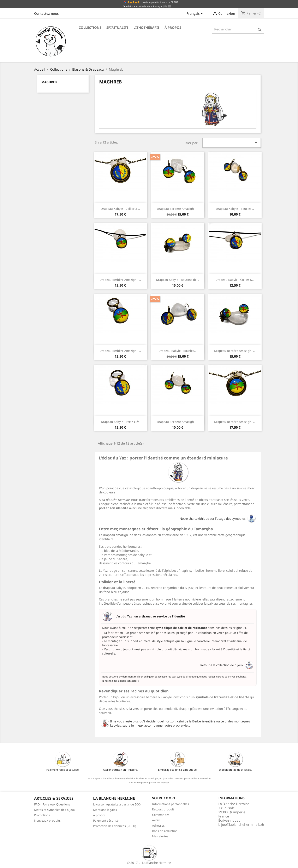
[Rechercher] (238, 29)
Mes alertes (160, 836)
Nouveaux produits (47, 820)
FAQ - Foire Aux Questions (52, 804)
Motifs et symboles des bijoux (55, 810)
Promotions (42, 815)
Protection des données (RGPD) (115, 826)
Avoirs (156, 820)
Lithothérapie (147, 28)
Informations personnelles (171, 804)
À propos (173, 28)
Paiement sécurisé (106, 820)
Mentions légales (105, 810)
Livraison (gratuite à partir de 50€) (117, 804)
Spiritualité (117, 28)
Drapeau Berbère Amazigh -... (178, 209)
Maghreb (49, 82)
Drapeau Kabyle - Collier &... (120, 209)
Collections (90, 28)
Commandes (161, 815)
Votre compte (165, 798)
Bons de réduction (165, 831)
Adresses (158, 825)
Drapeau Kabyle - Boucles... (235, 209)
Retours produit (163, 809)
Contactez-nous (46, 13)
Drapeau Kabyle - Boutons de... (178, 280)
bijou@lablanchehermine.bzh (241, 825)
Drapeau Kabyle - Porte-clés (120, 422)
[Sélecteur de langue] (195, 14)
